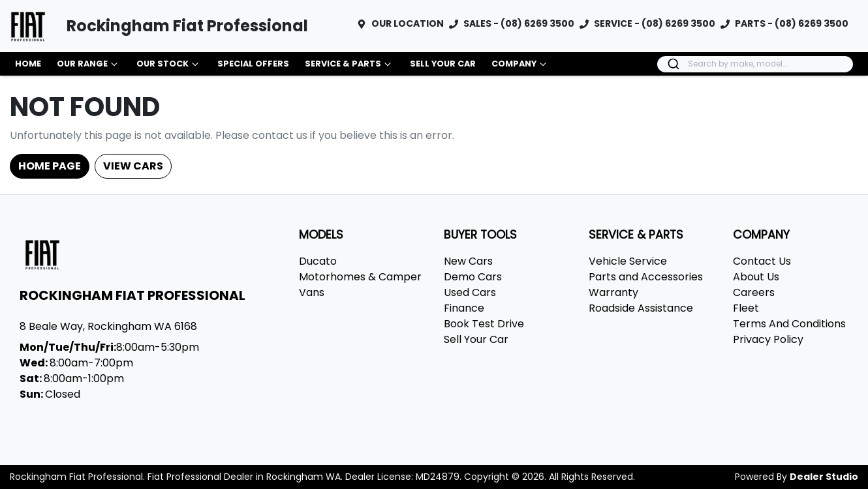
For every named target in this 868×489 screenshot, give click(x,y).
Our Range (89, 64)
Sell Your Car (443, 64)
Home (28, 64)
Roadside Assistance (641, 308)
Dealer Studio (824, 477)
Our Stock (169, 64)
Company (520, 64)
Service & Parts (349, 64)
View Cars (133, 166)
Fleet (746, 308)
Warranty (613, 292)
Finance (464, 308)
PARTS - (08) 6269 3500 (792, 23)
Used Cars (470, 292)
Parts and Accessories (646, 277)
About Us (756, 277)
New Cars (468, 261)
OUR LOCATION (408, 23)
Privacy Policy (768, 339)
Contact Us (762, 261)
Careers (754, 292)
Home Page (50, 166)
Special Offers (253, 64)
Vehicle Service (628, 261)
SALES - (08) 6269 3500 (519, 23)
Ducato (318, 261)
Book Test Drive (484, 324)
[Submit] (673, 64)
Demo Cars (473, 277)
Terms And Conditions (789, 324)
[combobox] (755, 64)
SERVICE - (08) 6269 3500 (655, 23)
